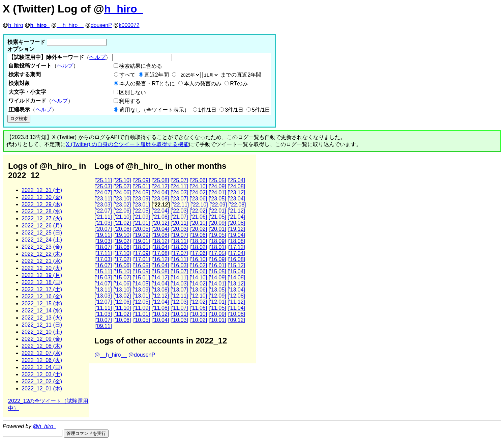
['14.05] (141, 284)
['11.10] (122, 308)
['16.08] (236, 259)
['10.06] (122, 320)
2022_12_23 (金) (42, 247)
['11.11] (103, 308)
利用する (130, 101)
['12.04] (160, 302)
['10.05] (141, 320)
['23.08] (160, 199)
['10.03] (179, 320)
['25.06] (198, 180)
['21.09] (141, 217)
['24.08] (236, 186)
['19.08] (160, 235)
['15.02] (122, 278)
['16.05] (141, 265)
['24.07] (103, 192)
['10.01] (217, 320)
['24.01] (217, 192)
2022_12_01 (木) (42, 389)
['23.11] (103, 199)
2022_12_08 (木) (42, 346)
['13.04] (236, 290)
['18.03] (179, 247)
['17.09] (141, 253)
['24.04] (160, 192)
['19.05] (217, 235)
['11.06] (198, 308)
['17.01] (141, 259)
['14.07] (103, 284)
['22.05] (141, 211)
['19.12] (236, 229)
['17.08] (160, 253)
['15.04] (236, 271)
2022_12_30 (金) (42, 197)
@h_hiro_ (45, 426)
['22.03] (179, 211)
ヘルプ (97, 57)
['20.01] (217, 229)
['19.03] (103, 241)
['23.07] (179, 199)
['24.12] (160, 186)
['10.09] (217, 314)
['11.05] (217, 308)
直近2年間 (157, 75)
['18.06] (122, 247)
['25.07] (179, 180)
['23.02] (122, 205)
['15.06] (198, 271)
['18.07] (103, 247)
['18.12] (160, 241)
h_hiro (16, 25)
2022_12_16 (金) (42, 296)
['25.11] (103, 180)
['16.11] (179, 259)
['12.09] (217, 296)
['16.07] (103, 265)
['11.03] (103, 314)
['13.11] (103, 290)
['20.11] (179, 223)
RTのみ (239, 84)
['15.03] (103, 278)
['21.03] (103, 223)
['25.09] (141, 180)
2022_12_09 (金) (42, 339)
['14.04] (160, 284)
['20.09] (217, 223)
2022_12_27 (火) (42, 218)
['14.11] (179, 278)
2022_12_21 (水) (42, 261)
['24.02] (198, 192)
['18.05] (141, 247)
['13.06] (198, 290)
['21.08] (160, 217)
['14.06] (122, 284)
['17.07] (179, 253)
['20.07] (103, 229)
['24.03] (179, 192)
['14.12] (160, 278)
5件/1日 (261, 110)
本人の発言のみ (203, 84)
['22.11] (180, 205)
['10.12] (160, 314)
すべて (127, 75)
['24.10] (198, 186)
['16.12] (160, 259)
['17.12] (236, 247)
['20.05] (141, 229)
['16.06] (122, 265)
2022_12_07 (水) (42, 353)
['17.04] (236, 253)
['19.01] (141, 241)
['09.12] (236, 320)
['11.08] (160, 308)
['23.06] (198, 199)
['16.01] (217, 265)
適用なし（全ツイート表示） (154, 110)
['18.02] (198, 247)
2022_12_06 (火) (42, 360)
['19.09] (141, 235)
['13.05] (217, 290)
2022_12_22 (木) (42, 254)
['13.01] (141, 296)
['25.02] (122, 186)
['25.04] (236, 180)
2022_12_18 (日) (42, 282)
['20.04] (160, 229)
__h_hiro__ (70, 25)
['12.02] (198, 302)
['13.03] (103, 296)
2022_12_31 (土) (42, 190)
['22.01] (217, 211)
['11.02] (122, 314)
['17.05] (217, 253)
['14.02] (198, 284)
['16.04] (160, 265)
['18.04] (160, 247)
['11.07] (179, 308)
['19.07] (179, 235)
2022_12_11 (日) (42, 325)
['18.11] (179, 241)
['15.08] (160, 271)
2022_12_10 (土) (42, 332)
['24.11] (179, 186)
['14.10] (198, 278)
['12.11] (179, 296)
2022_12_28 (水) (42, 211)
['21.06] (198, 217)
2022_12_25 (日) (42, 233)
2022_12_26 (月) (42, 226)
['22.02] (198, 211)
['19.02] (122, 241)
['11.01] (141, 314)
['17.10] (122, 253)
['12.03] (179, 302)
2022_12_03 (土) (42, 374)
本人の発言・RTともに (147, 84)
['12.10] (198, 296)
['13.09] (141, 290)
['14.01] (217, 284)
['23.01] (141, 205)
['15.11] (103, 271)
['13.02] (122, 296)
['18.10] (198, 241)
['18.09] (217, 241)
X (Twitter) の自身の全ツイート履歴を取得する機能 (127, 144)
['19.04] (236, 235)
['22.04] (160, 211)
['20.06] (122, 229)
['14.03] (179, 284)
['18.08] (236, 241)
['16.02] (198, 265)
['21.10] (122, 217)
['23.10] (122, 199)
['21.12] (236, 211)
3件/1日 (234, 110)
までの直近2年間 (219, 75)
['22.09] (218, 205)
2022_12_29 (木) (42, 204)
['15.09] (141, 271)
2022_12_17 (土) (42, 289)
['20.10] (198, 223)
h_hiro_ (124, 9)
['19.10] (122, 235)
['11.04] (236, 308)
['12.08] (236, 296)
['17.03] (103, 259)
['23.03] (103, 205)
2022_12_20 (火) (42, 268)
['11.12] (236, 302)
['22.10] (199, 205)
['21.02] (122, 223)
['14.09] (217, 278)
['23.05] (217, 199)
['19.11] (103, 235)
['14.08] (236, 278)
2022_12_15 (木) (42, 303)
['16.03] (179, 265)
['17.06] (198, 253)
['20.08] (236, 223)
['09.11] (103, 326)
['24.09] (217, 186)
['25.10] (122, 180)
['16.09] (217, 259)
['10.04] (160, 320)
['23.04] (236, 199)
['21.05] (217, 217)
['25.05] (217, 180)
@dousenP (142, 355)
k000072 (129, 25)
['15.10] (122, 271)
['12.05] (141, 302)
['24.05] (141, 192)
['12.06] (122, 302)
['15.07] (179, 271)
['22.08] (237, 205)
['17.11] (103, 253)
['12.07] (103, 302)
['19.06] (198, 235)
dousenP (101, 25)
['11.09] (141, 308)
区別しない (132, 92)
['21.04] (236, 217)
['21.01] (141, 223)
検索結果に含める (141, 66)
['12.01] (217, 302)
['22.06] (122, 211)
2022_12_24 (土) (42, 240)
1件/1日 (207, 110)
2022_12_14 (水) (42, 311)
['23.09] (141, 199)
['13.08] (160, 290)
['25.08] (160, 180)
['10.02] (198, 320)
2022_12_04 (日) (42, 367)
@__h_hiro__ (111, 355)
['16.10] (198, 259)
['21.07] (179, 217)
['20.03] (179, 229)
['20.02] (198, 229)
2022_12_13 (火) (42, 318)
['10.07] (103, 320)
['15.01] (141, 278)
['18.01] (217, 247)
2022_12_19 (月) (42, 275)
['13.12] (236, 284)
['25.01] (141, 186)
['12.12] (160, 296)
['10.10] (198, 314)
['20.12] (160, 223)
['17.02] (122, 259)
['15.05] (217, 271)
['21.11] (103, 217)
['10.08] (236, 314)
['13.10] (122, 290)
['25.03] (103, 186)
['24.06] (122, 192)
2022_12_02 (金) (42, 381)
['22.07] (103, 211)
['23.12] (236, 192)
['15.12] (236, 265)
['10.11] (179, 314)
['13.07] (179, 290)
